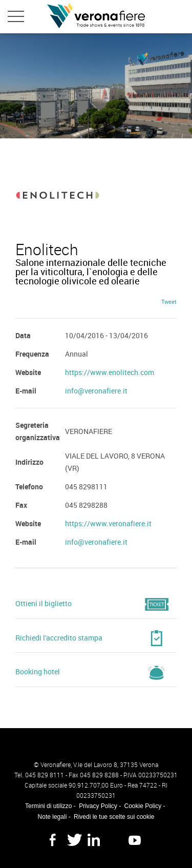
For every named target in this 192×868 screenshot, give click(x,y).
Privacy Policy (98, 806)
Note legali (52, 817)
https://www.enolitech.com (110, 372)
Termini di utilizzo (48, 806)
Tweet (169, 302)
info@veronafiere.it (96, 391)
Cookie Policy (143, 806)
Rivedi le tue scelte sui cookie (114, 817)
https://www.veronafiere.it (108, 523)
